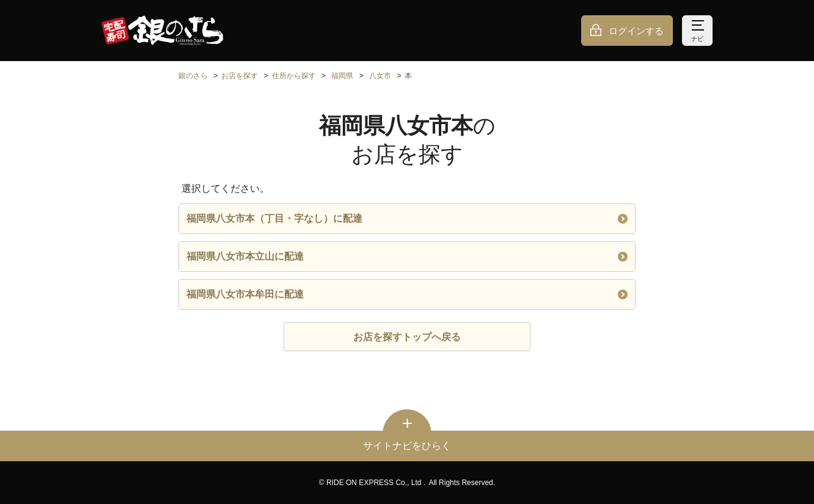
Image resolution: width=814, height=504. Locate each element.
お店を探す (240, 76)
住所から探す (294, 76)
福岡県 (342, 76)
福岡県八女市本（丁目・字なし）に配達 (407, 218)
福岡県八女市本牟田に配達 (407, 294)
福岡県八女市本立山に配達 (407, 256)
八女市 (380, 76)
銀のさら (193, 76)
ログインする (636, 31)
